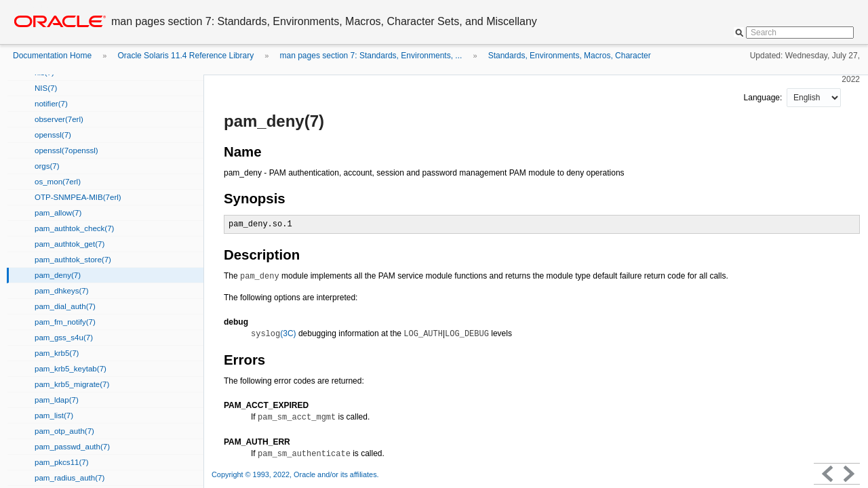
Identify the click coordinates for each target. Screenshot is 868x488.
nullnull (814, 98)
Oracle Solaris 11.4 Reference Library (185, 56)
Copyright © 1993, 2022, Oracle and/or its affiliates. (296, 474)
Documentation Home (52, 56)
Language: (764, 98)
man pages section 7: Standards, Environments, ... (371, 56)
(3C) (274, 333)
